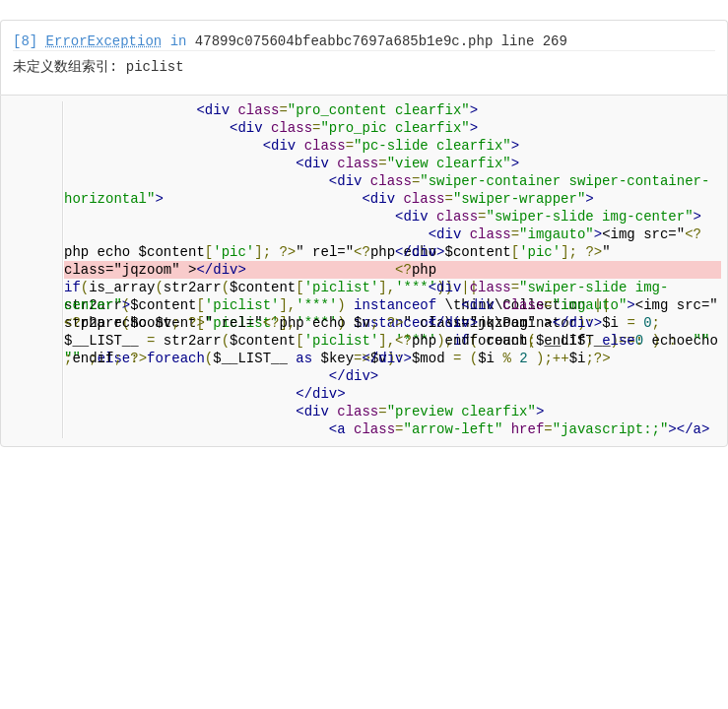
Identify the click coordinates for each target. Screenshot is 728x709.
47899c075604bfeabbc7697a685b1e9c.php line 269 (381, 41)
